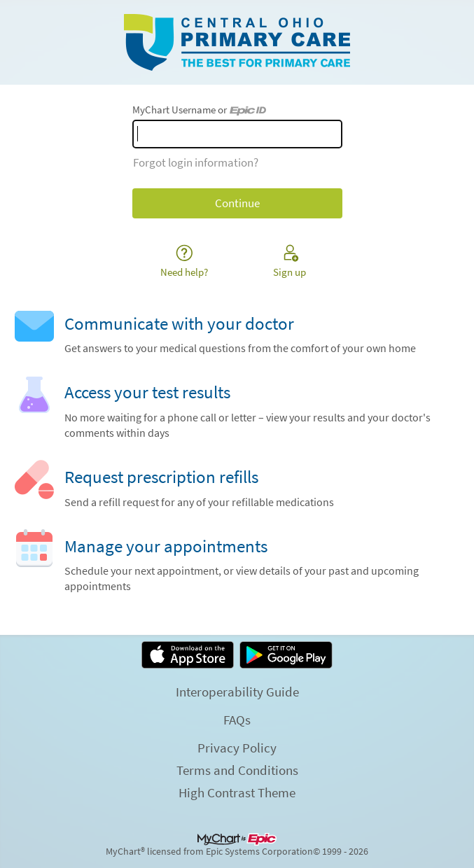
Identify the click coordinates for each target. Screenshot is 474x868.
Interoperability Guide (237, 692)
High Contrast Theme (237, 792)
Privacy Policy (237, 748)
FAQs (237, 720)
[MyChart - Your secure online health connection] (237, 43)
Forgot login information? (196, 162)
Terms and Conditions (237, 770)
